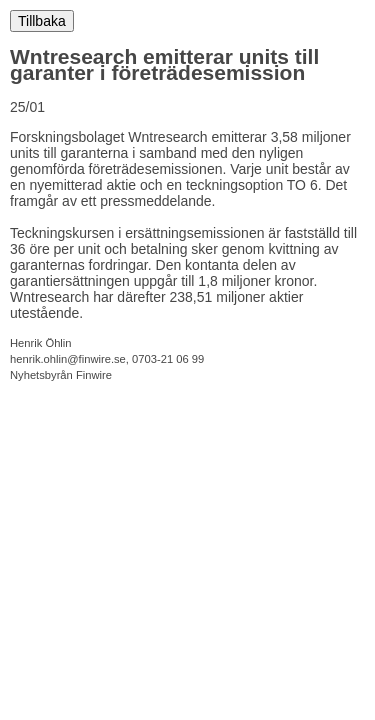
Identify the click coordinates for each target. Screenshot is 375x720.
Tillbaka (42, 21)
